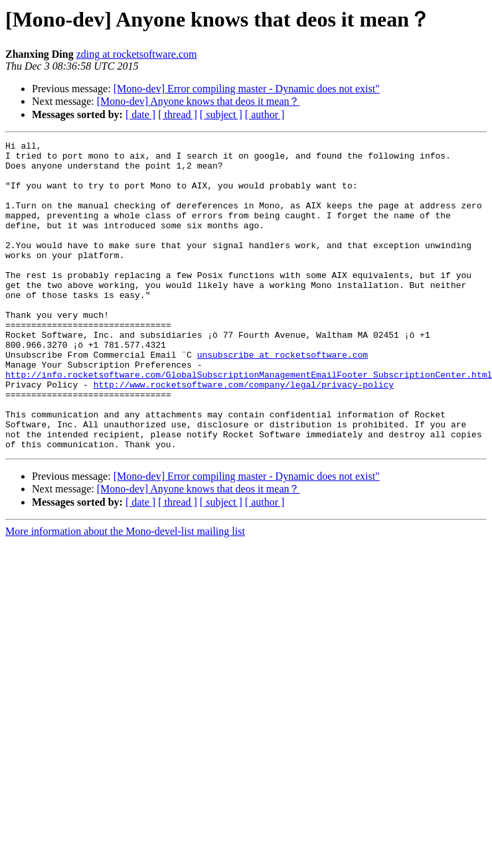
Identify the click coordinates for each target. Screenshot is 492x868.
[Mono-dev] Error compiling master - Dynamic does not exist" (247, 89)
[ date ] (140, 114)
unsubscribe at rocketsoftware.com (283, 398)
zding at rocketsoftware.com (137, 54)
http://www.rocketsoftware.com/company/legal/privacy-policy (244, 434)
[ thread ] (178, 114)
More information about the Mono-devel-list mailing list (125, 593)
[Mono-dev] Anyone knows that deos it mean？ (199, 101)
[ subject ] (221, 114)
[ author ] (265, 114)
